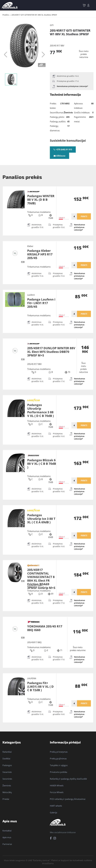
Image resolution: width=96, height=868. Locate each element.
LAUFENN (32, 678)
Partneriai (7, 844)
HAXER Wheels (57, 786)
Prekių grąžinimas (58, 759)
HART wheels (56, 806)
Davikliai (6, 759)
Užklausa (59, 156)
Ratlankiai (7, 752)
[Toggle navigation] (93, 5)
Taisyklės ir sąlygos (59, 765)
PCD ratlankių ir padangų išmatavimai (68, 799)
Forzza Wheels (57, 792)
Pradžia (6, 15)
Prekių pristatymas (59, 752)
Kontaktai (7, 831)
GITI (52, 25)
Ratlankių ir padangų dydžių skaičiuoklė (68, 779)
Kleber (30, 246)
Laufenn (31, 295)
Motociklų (7, 792)
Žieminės (7, 786)
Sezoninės (7, 779)
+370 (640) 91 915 (63, 149)
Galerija (53, 813)
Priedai (6, 799)
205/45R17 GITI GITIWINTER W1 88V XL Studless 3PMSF (34, 15)
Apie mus (7, 837)
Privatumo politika (58, 772)
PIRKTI (84, 216)
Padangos (7, 765)
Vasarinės (7, 772)
